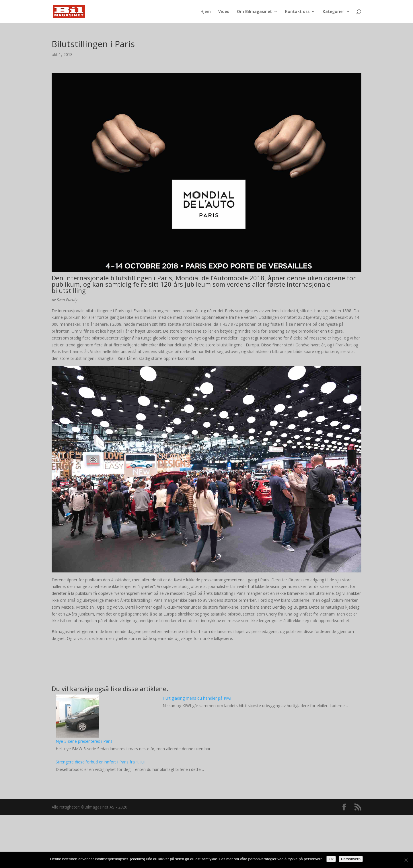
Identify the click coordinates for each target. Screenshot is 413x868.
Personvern (351, 859)
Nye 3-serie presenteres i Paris (84, 741)
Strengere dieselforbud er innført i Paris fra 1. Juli (101, 762)
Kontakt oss (297, 12)
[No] (406, 860)
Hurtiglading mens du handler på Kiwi (197, 698)
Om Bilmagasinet (254, 12)
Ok (331, 859)
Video (224, 12)
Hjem (206, 12)
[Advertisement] (206, 826)
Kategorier (333, 12)
